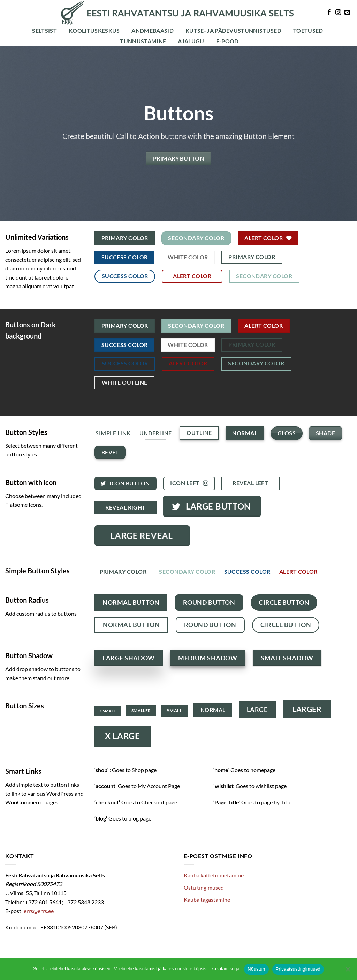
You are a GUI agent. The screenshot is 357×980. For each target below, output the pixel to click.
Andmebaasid (153, 31)
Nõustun (256, 969)
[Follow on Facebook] (329, 13)
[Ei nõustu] (348, 971)
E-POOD (227, 41)
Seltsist (44, 31)
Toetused (308, 31)
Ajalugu (191, 41)
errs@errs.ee (39, 911)
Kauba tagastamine (207, 900)
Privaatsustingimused (298, 969)
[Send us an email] (347, 13)
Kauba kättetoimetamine (214, 875)
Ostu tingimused (204, 887)
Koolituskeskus (94, 31)
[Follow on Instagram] (338, 13)
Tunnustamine (143, 41)
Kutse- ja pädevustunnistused (233, 31)
